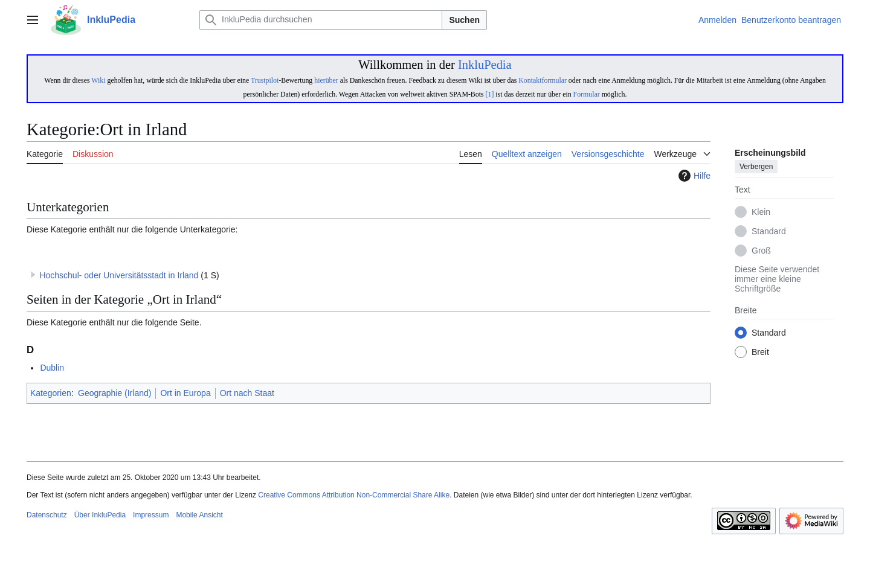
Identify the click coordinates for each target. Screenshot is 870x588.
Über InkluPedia (100, 515)
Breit (760, 353)
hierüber (326, 80)
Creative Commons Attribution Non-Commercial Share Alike (354, 495)
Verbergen (756, 167)
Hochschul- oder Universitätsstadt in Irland (119, 275)
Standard (769, 232)
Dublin (52, 368)
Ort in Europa (185, 393)
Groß (761, 251)
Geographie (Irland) (114, 393)
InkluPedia (485, 65)
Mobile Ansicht (199, 515)
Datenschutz (47, 515)
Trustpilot (265, 80)
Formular (587, 94)
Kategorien (51, 393)
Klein (761, 213)
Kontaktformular (543, 80)
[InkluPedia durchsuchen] (321, 20)
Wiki (98, 80)
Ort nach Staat (247, 393)
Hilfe (693, 176)
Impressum (151, 515)
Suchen (464, 20)
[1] (490, 94)
